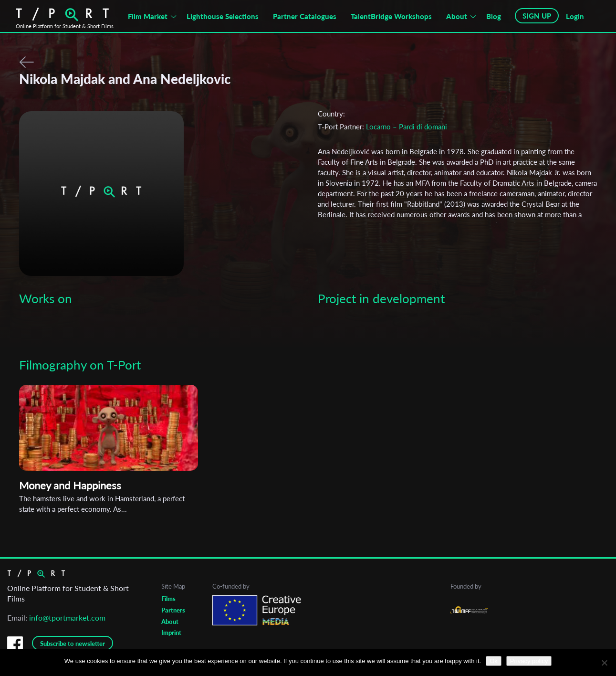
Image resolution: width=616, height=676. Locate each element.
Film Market (148, 16)
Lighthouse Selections (223, 16)
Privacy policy (529, 661)
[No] (604, 663)
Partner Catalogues (305, 16)
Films (168, 599)
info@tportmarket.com (67, 618)
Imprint (171, 633)
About (457, 16)
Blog (494, 16)
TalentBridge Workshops (391, 16)
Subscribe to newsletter (73, 644)
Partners (173, 610)
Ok (494, 661)
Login (575, 16)
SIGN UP (537, 16)
